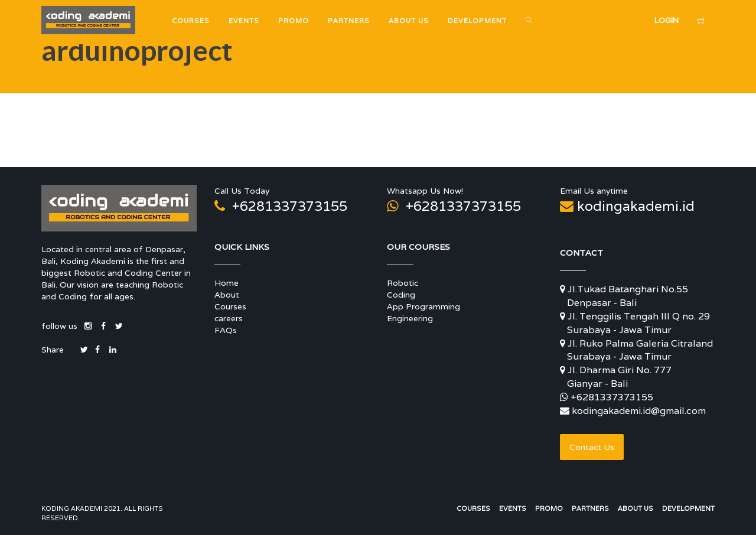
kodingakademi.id (627, 206)
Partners (590, 508)
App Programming (423, 306)
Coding (401, 295)
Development (688, 508)
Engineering (410, 318)
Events (513, 508)
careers (229, 318)
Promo (549, 508)
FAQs (226, 330)
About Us (636, 508)
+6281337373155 (281, 206)
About (227, 295)
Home (227, 283)
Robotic (403, 283)
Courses (230, 306)
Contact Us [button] (592, 447)
